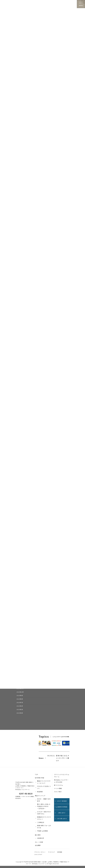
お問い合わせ (60, 815)
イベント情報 (58, 791)
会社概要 (38, 847)
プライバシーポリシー (40, 854)
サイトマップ (52, 854)
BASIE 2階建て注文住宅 (44, 802)
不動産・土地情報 (42, 833)
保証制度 (40, 794)
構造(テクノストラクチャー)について (44, 784)
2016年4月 (20, 715)
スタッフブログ (38, 857)
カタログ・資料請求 (61, 803)
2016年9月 (20, 698)
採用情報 (60, 854)
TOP (36, 777)
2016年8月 (20, 701)
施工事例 (38, 837)
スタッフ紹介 (58, 794)
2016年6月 (20, 708)
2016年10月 (20, 694)
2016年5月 (20, 712)
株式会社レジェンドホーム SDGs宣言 (61, 783)
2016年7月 (20, 705)
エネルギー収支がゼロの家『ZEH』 (44, 815)
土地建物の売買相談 (61, 809)
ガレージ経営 (39, 844)
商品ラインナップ (40, 798)
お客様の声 (41, 840)
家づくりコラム (58, 787)
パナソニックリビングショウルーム (61, 778)
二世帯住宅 (41, 825)
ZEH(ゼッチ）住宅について (44, 789)
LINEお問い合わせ (61, 821)
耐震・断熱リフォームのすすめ (44, 829)
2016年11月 (20, 691)
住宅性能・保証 (40, 780)
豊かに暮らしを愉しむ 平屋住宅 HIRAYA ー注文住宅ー (44, 808)
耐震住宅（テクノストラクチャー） (44, 820)
